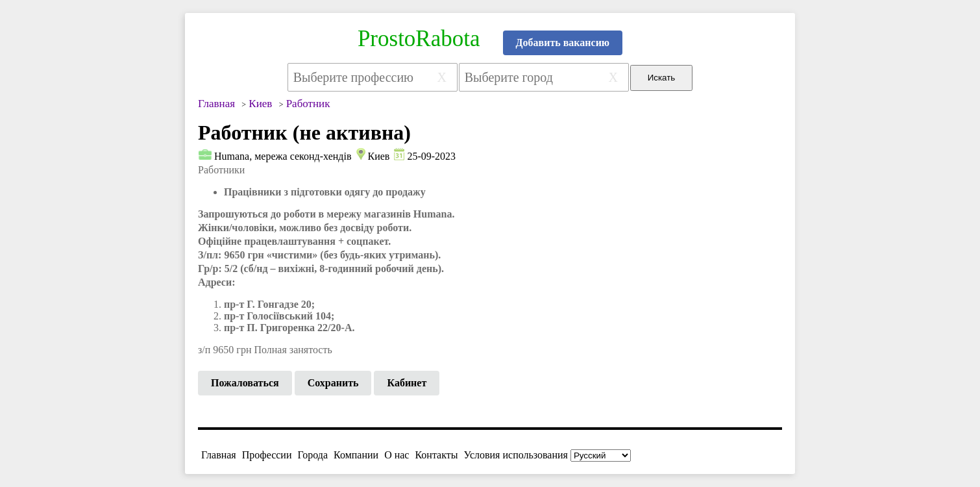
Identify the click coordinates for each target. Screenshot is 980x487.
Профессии (267, 455)
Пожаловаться (245, 383)
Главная (219, 455)
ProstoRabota (419, 39)
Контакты (436, 455)
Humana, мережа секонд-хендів (283, 156)
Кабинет (407, 383)
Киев (378, 156)
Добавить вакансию (563, 43)
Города (312, 455)
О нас (397, 455)
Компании (356, 455)
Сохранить (333, 383)
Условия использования (516, 455)
